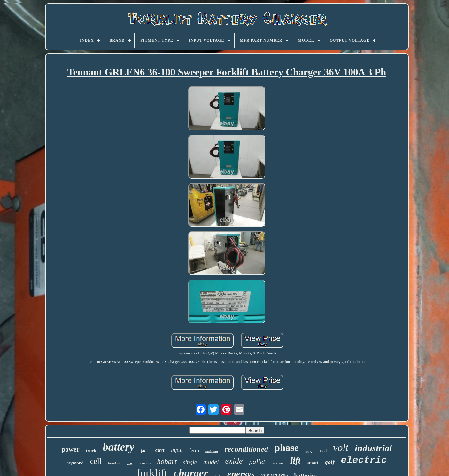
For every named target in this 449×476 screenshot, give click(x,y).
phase (287, 448)
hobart (167, 461)
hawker (114, 463)
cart (160, 450)
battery (118, 447)
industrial (373, 448)
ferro (194, 451)
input (177, 450)
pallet (257, 461)
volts (130, 464)
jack (145, 451)
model (211, 462)
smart (313, 463)
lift (296, 461)
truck (91, 451)
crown (145, 463)
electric (364, 460)
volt (341, 448)
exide (234, 461)
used (323, 451)
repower (278, 463)
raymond (75, 463)
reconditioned (246, 449)
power (71, 449)
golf (330, 462)
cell (96, 461)
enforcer (212, 452)
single (190, 462)
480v (309, 452)
